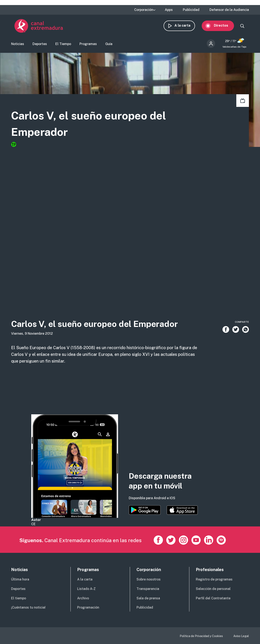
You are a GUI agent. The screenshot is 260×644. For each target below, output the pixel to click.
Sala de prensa (148, 598)
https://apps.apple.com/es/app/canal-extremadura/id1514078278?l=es (182, 510)
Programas (88, 45)
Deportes (40, 45)
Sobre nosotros (149, 579)
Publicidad (191, 10)
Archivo (83, 598)
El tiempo (19, 598)
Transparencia (148, 589)
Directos (224, 27)
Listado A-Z (86, 589)
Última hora (20, 579)
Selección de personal (213, 589)
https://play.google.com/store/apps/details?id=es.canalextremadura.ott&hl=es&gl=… (145, 510)
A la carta (186, 27)
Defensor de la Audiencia (229, 10)
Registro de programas (214, 579)
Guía (109, 45)
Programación (88, 607)
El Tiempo (63, 45)
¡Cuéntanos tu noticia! (28, 607)
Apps (169, 10)
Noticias (18, 45)
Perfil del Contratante (213, 598)
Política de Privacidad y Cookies (201, 636)
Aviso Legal (241, 636)
